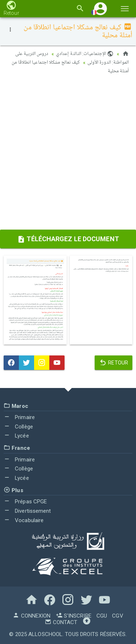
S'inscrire (74, 616)
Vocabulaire (24, 520)
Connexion (32, 616)
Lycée (16, 436)
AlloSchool (45, 634)
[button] (100, 8)
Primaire (19, 417)
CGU (102, 616)
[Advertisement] (68, 155)
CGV (118, 616)
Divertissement (27, 511)
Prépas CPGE (25, 502)
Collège (18, 427)
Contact (61, 622)
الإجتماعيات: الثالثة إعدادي (85, 54)
